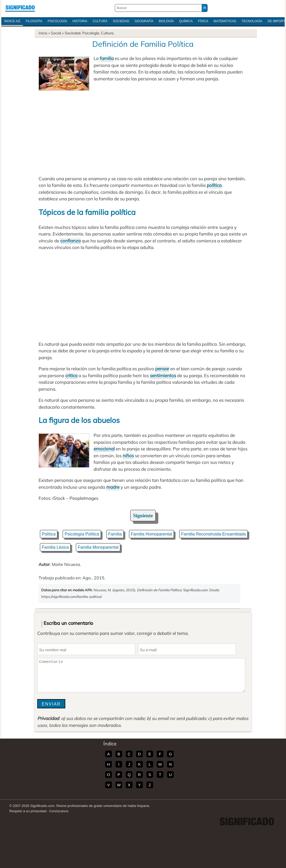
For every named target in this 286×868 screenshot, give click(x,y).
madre (113, 487)
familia (107, 58)
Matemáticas (225, 21)
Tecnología (252, 21)
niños (128, 456)
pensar (162, 369)
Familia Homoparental (152, 534)
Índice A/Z (12, 21)
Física (203, 21)
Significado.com (20, 8)
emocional (104, 449)
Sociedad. (73, 33)
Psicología (57, 21)
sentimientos (163, 375)
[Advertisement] (143, 130)
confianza (70, 241)
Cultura (100, 21)
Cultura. (108, 33)
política (214, 185)
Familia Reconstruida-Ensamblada (213, 534)
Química (186, 21)
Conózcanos (59, 811)
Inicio (43, 33)
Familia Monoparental (98, 547)
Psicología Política (82, 534)
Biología (166, 21)
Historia (80, 21)
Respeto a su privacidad (28, 811)
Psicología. (91, 33)
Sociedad (121, 21)
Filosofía (34, 21)
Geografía (144, 21)
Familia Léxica (55, 547)
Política (49, 534)
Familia (115, 534)
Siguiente (143, 516)
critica (71, 375)
